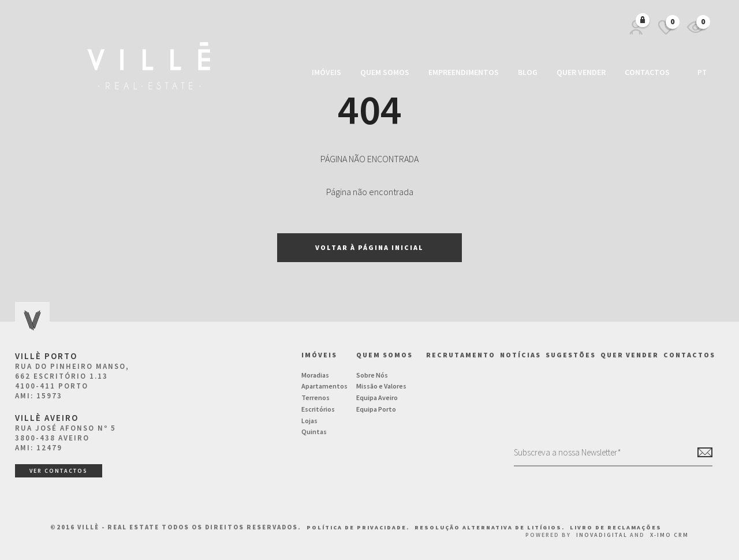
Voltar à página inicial (369, 247)
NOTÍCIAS (520, 355)
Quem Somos (385, 72)
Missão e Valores (381, 386)
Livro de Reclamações (616, 527)
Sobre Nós (372, 375)
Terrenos (316, 397)
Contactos (647, 72)
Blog (528, 72)
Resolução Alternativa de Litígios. (491, 527)
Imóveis (326, 72)
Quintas (314, 432)
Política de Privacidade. (359, 527)
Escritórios (318, 409)
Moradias (315, 375)
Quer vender (581, 72)
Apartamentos (324, 386)
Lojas (309, 421)
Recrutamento (461, 355)
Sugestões (571, 355)
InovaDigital (602, 535)
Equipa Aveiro (377, 397)
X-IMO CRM (669, 535)
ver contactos (59, 471)
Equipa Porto (376, 409)
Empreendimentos (464, 72)
